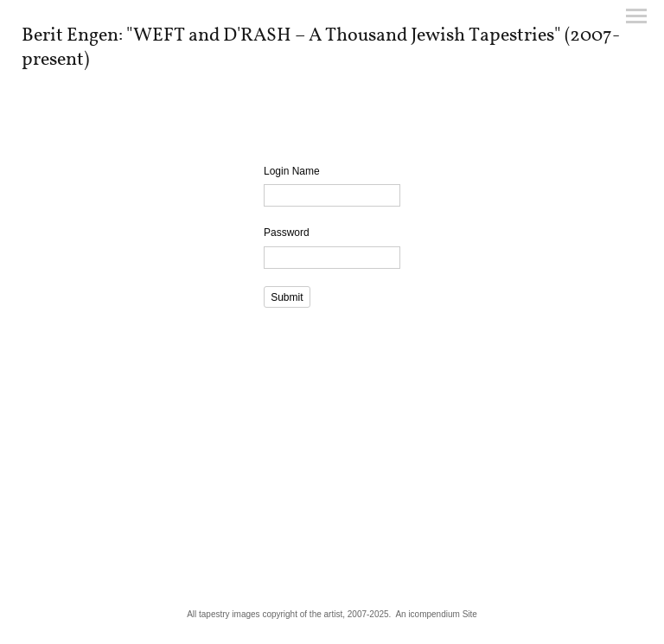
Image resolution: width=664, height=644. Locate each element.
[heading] (332, 61)
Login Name (292, 171)
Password (287, 233)
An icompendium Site (436, 614)
